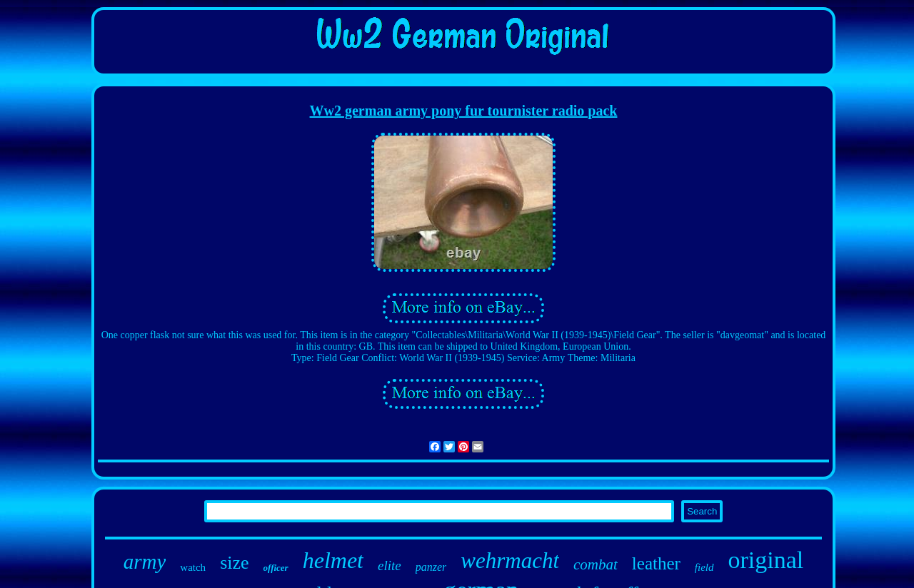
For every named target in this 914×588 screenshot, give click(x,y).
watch (193, 567)
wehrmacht (510, 561)
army (145, 562)
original (766, 560)
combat (596, 564)
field (704, 567)
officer (276, 568)
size (234, 563)
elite (390, 566)
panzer (431, 567)
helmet (333, 560)
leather (656, 563)
